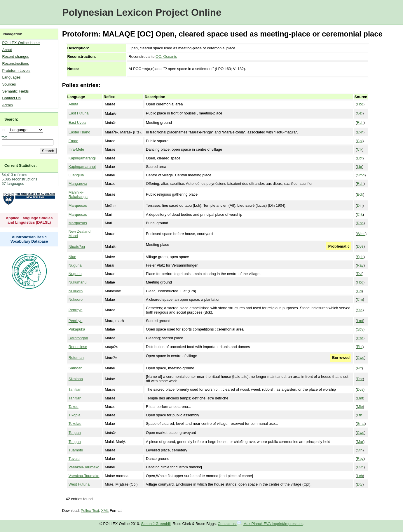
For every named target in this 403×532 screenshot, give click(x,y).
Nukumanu (78, 282)
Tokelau (75, 424)
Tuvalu (74, 459)
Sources (9, 84)
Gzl (360, 113)
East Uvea (77, 122)
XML (105, 511)
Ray (360, 265)
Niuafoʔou (77, 247)
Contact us (230, 524)
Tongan (75, 433)
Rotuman (76, 358)
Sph (360, 257)
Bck (360, 194)
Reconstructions (15, 64)
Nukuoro (76, 291)
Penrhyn (76, 310)
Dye (360, 246)
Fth (360, 415)
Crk (360, 214)
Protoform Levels (16, 71)
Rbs (360, 223)
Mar (360, 442)
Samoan (76, 368)
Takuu (74, 407)
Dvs (360, 389)
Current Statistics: (21, 165)
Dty (360, 484)
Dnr (360, 379)
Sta (360, 310)
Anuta (73, 104)
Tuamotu (76, 450)
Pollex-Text (90, 511)
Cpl (360, 141)
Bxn (360, 132)
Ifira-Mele (76, 149)
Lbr (360, 167)
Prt (359, 368)
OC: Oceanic (166, 56)
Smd (361, 175)
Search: (11, 119)
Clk (360, 149)
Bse (360, 338)
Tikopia (75, 415)
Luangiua (76, 175)
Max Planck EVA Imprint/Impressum (273, 524)
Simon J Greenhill (156, 524)
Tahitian (75, 389)
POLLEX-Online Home (21, 43)
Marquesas (78, 205)
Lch (360, 476)
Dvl (360, 274)
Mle (360, 407)
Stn (360, 450)
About (7, 50)
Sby (360, 329)
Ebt (360, 158)
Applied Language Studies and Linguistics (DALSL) (29, 220)
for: (5, 137)
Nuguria (75, 265)
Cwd (361, 358)
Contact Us (11, 98)
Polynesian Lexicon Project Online (142, 12)
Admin (7, 105)
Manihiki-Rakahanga (78, 194)
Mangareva (78, 184)
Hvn (360, 467)
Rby (360, 459)
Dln (360, 205)
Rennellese (78, 347)
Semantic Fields (15, 91)
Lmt (360, 321)
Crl (359, 291)
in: (5, 130)
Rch (360, 122)
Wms (361, 234)
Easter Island (80, 132)
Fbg (360, 104)
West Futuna (79, 484)
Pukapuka (77, 329)
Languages (11, 77)
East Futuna (79, 113)
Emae (73, 141)
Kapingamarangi (82, 158)
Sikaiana (76, 379)
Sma (361, 424)
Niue (72, 257)
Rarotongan (78, 338)
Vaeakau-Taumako (84, 467)
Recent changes (15, 56)
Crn (360, 299)
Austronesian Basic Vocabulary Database (29, 239)
